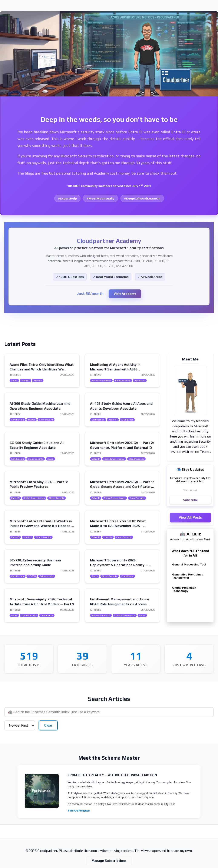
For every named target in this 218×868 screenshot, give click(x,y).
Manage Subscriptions (109, 847)
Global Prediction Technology (184, 589)
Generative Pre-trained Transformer (188, 576)
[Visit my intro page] (190, 390)
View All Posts (190, 517)
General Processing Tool (189, 565)
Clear (204, 712)
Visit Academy (125, 294)
